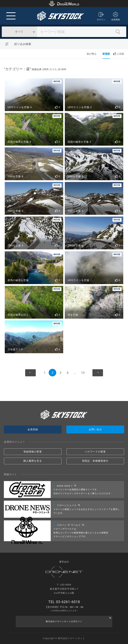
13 (83, 373)
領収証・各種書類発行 (95, 461)
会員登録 (115, 16)
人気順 (119, 54)
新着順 (106, 54)
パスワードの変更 (95, 452)
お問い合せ (95, 429)
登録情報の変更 (33, 452)
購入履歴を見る (33, 461)
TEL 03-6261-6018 (64, 602)
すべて (19, 32)
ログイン (101, 16)
